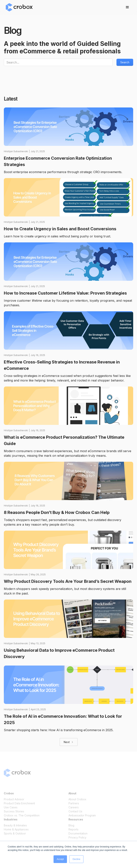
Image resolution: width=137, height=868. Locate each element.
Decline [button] (76, 859)
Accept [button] (60, 859)
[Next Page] (69, 742)
